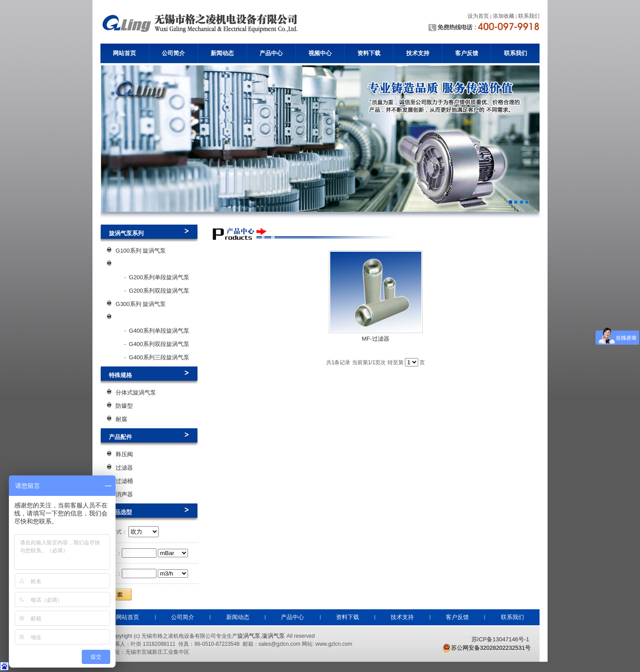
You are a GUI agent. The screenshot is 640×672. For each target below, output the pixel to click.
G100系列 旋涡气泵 (141, 251)
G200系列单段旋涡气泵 (159, 277)
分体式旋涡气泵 (136, 392)
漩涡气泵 (273, 636)
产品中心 (271, 53)
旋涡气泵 (249, 636)
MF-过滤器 (376, 339)
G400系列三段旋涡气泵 (159, 357)
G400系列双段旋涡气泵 (159, 344)
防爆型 (124, 406)
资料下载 (369, 53)
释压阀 (124, 454)
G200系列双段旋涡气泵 (159, 291)
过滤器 (124, 468)
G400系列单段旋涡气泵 (159, 331)
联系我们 (516, 53)
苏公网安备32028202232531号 (486, 648)
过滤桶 (124, 481)
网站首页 (124, 53)
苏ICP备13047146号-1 (500, 639)
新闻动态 (222, 53)
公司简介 (173, 53)
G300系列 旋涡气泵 (141, 304)
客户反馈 (467, 53)
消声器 (124, 494)
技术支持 (418, 53)
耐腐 (121, 419)
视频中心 (320, 53)
